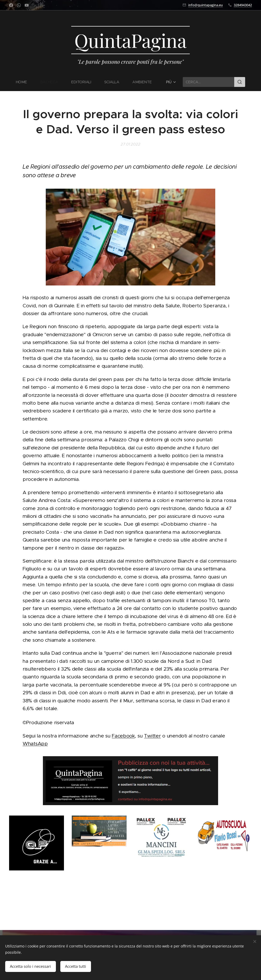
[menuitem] (25, 82)
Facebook (123, 736)
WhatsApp (35, 744)
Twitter (152, 736)
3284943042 (243, 5)
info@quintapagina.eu (205, 5)
